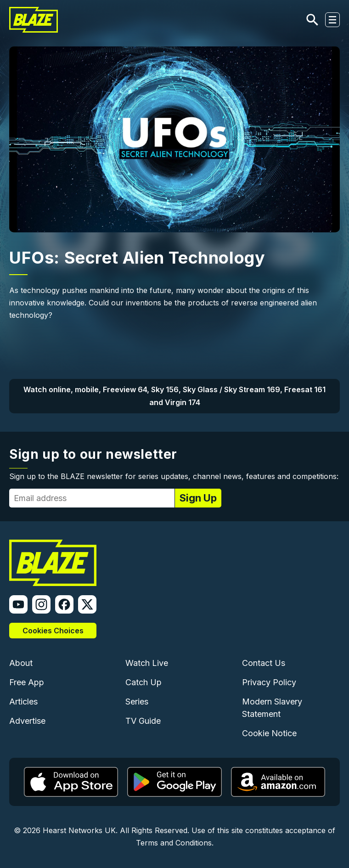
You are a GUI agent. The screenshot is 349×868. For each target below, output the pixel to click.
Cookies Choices (53, 631)
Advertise (27, 721)
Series (137, 702)
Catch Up (144, 682)
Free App (27, 682)
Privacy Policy (269, 682)
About (21, 663)
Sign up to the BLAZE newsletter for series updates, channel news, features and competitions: (174, 476)
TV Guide (143, 721)
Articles (23, 702)
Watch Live (147, 663)
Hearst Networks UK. (80, 830)
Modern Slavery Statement (272, 708)
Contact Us (264, 663)
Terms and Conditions (174, 843)
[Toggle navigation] (332, 20)
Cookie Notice (269, 733)
